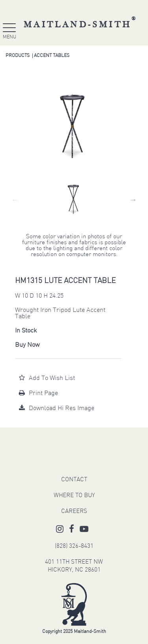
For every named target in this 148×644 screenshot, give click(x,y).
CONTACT (74, 480)
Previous (15, 199)
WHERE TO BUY (74, 496)
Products (18, 56)
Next (133, 199)
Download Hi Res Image (57, 408)
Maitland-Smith (81, 25)
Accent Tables (52, 56)
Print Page (38, 393)
